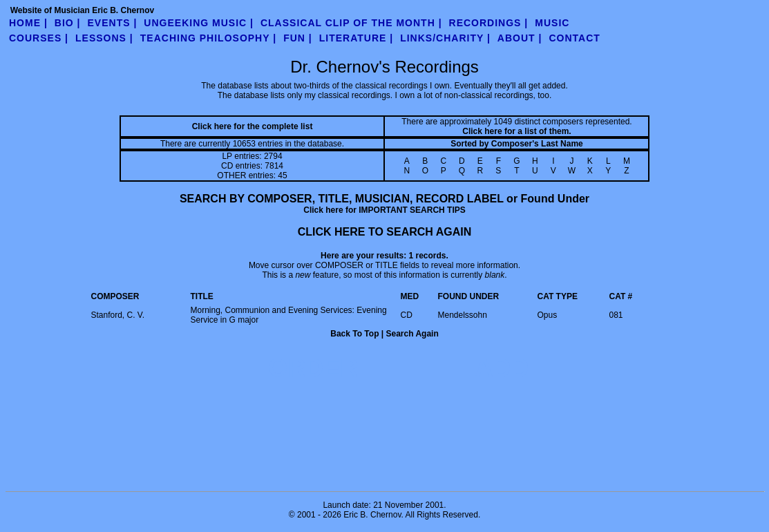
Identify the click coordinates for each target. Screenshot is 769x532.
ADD (502, 368)
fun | (298, 38)
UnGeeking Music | (199, 23)
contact (574, 38)
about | (520, 38)
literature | (356, 38)
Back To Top (354, 334)
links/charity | (445, 38)
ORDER (313, 368)
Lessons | (104, 38)
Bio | (68, 23)
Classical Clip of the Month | (351, 23)
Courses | (39, 38)
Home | (28, 23)
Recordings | (489, 23)
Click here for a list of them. (516, 131)
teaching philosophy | (208, 38)
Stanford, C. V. (118, 315)
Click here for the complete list (253, 126)
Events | (113, 23)
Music (552, 23)
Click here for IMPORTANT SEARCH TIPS (384, 210)
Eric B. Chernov (372, 515)
